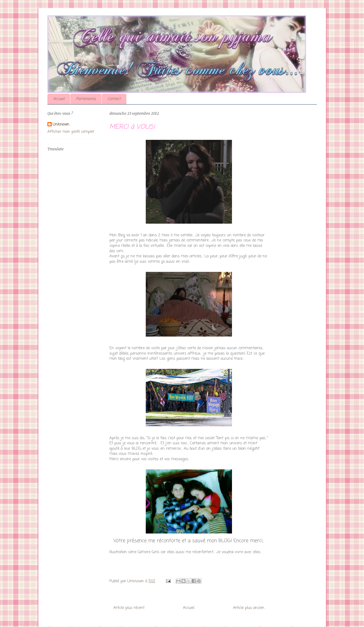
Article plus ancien (249, 608)
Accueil (59, 99)
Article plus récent (129, 608)
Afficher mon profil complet (71, 132)
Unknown (61, 125)
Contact (114, 99)
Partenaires (86, 99)
